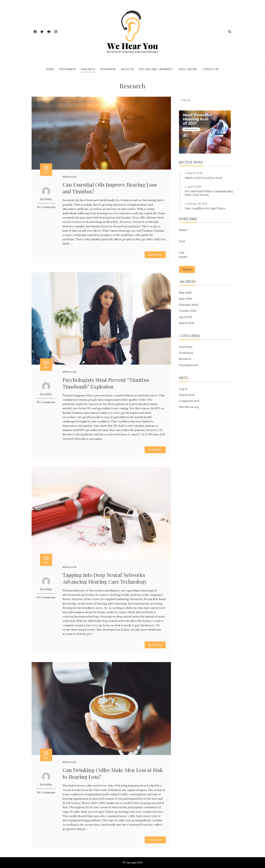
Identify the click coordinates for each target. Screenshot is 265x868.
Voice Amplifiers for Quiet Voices (205, 208)
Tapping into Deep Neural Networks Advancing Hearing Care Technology (105, 578)
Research (88, 69)
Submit (187, 270)
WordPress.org (189, 407)
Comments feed (189, 401)
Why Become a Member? (156, 69)
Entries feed (187, 395)
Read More (155, 255)
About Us (127, 69)
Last (182, 253)
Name (184, 230)
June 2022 (185, 299)
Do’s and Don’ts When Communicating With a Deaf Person (209, 193)
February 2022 (188, 305)
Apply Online (187, 69)
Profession (68, 69)
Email (184, 257)
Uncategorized (188, 365)
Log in (183, 389)
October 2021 (188, 311)
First (182, 241)
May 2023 (185, 293)
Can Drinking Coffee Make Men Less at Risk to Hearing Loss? (113, 773)
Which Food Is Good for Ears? (204, 178)
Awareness (108, 69)
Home (50, 69)
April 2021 (186, 317)
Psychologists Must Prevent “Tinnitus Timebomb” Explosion (106, 383)
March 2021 (187, 323)
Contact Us (210, 69)
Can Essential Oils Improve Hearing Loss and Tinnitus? (110, 188)
